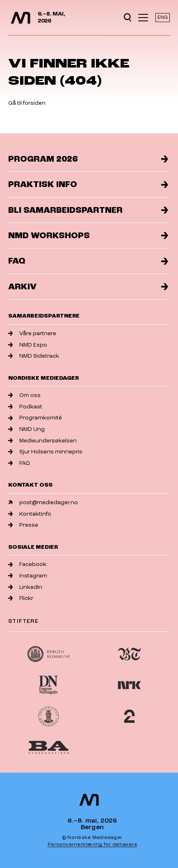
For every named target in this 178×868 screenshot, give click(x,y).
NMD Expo (28, 345)
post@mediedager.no (43, 502)
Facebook (27, 564)
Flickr (21, 598)
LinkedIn (25, 587)
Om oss (24, 395)
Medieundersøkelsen (42, 441)
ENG (163, 17)
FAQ (88, 261)
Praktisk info (88, 184)
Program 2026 (88, 159)
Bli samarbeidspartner (88, 210)
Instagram (28, 576)
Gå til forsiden (27, 103)
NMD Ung (26, 429)
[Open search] (128, 18)
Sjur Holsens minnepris (45, 452)
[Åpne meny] (143, 18)
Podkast (25, 407)
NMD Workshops (88, 236)
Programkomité (35, 418)
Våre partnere (32, 333)
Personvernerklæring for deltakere (92, 844)
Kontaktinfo (30, 514)
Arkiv (88, 287)
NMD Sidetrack (34, 356)
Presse (23, 525)
